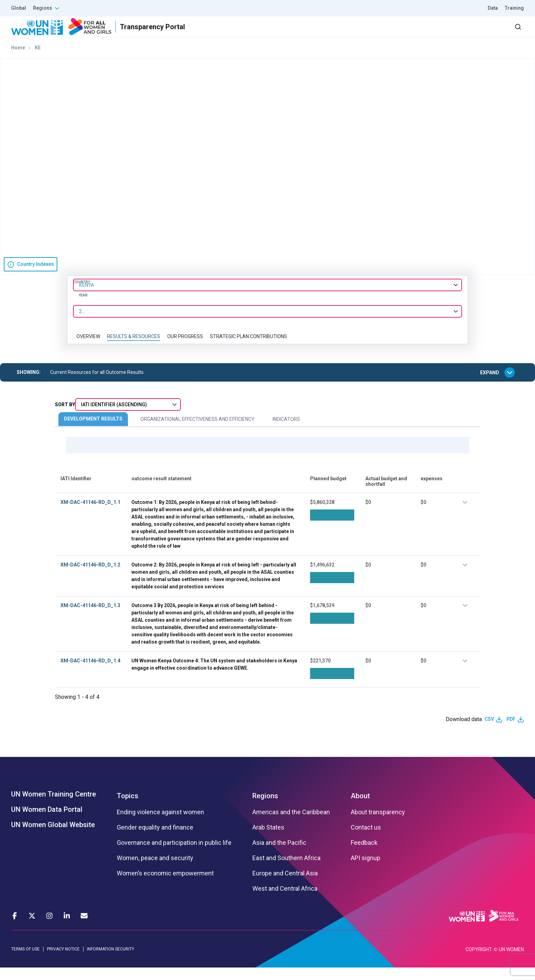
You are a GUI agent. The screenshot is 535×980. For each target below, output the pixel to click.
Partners (385, 33)
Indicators (286, 432)
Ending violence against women (160, 824)
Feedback (364, 855)
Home (18, 60)
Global (19, 8)
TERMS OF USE (25, 961)
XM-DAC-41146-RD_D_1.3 (90, 618)
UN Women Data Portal (47, 822)
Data (493, 8)
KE (38, 60)
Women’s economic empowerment (165, 885)
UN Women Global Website (53, 837)
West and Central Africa (285, 901)
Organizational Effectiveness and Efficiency (197, 432)
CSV (489, 732)
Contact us (366, 840)
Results (348, 33)
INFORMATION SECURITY (111, 961)
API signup (366, 870)
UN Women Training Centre (54, 806)
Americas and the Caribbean (291, 824)
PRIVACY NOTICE (63, 961)
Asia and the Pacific (279, 855)
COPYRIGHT (479, 962)
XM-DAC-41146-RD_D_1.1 (90, 514)
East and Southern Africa (286, 870)
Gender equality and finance (155, 840)
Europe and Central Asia (285, 885)
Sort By (65, 417)
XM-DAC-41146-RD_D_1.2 (90, 577)
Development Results (93, 431)
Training (514, 8)
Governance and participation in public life (174, 855)
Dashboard (484, 33)
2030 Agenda (430, 33)
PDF (511, 732)
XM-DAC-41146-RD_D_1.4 (90, 673)
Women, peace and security (155, 870)
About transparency (378, 824)
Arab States (268, 840)
